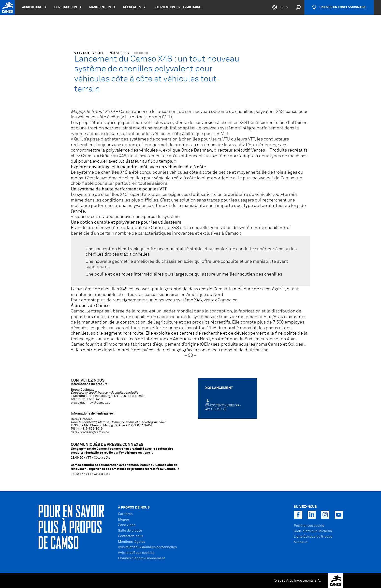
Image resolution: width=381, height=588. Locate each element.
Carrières (125, 514)
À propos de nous (134, 508)
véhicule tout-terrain (276, 195)
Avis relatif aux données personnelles (147, 547)
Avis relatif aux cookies (136, 553)
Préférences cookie (309, 526)
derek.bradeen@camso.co (90, 432)
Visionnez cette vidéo (92, 217)
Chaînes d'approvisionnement (141, 558)
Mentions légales (132, 542)
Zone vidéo (127, 525)
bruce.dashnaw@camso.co (91, 403)
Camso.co (228, 300)
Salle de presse (130, 531)
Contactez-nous (131, 536)
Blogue (124, 520)
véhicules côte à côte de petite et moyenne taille (218, 172)
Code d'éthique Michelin (313, 531)
